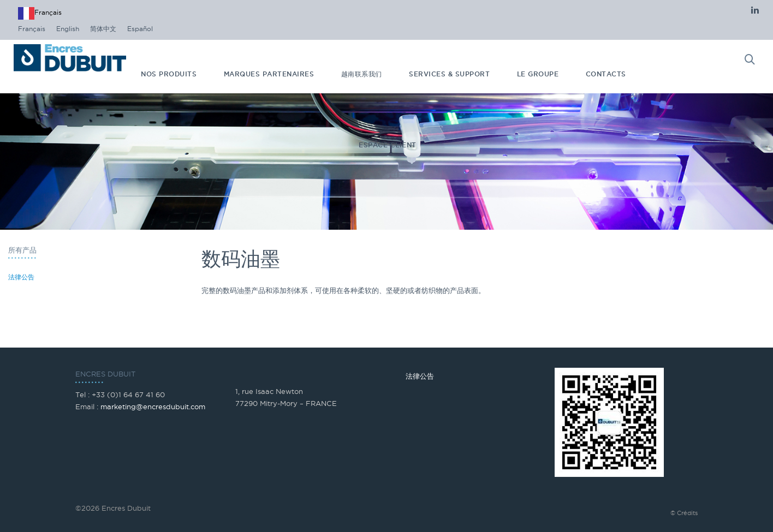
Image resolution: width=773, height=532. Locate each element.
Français (40, 13)
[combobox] (40, 13)
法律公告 (21, 277)
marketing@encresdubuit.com (153, 407)
